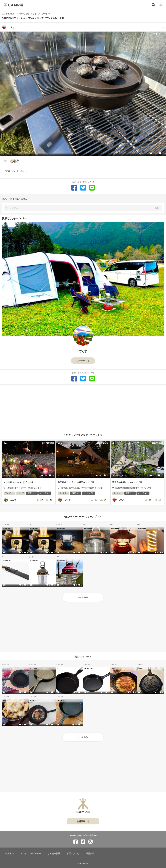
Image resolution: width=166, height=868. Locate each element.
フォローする (83, 361)
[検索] (154, 5)
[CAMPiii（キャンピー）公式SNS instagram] (90, 842)
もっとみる (83, 597)
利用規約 (9, 853)
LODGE (113, 668)
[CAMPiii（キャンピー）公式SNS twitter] (83, 842)
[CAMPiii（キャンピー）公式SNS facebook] (76, 842)
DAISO (32, 701)
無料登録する (83, 821)
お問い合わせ (73, 853)
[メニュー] (161, 5)
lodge (4, 701)
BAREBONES (7, 528)
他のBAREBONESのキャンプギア (83, 516)
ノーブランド (33, 668)
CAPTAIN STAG (88, 668)
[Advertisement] (83, 408)
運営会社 (90, 853)
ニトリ (59, 668)
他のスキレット (83, 656)
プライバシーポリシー (31, 853)
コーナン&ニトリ (7, 668)
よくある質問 (54, 853)
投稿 (157, 208)
